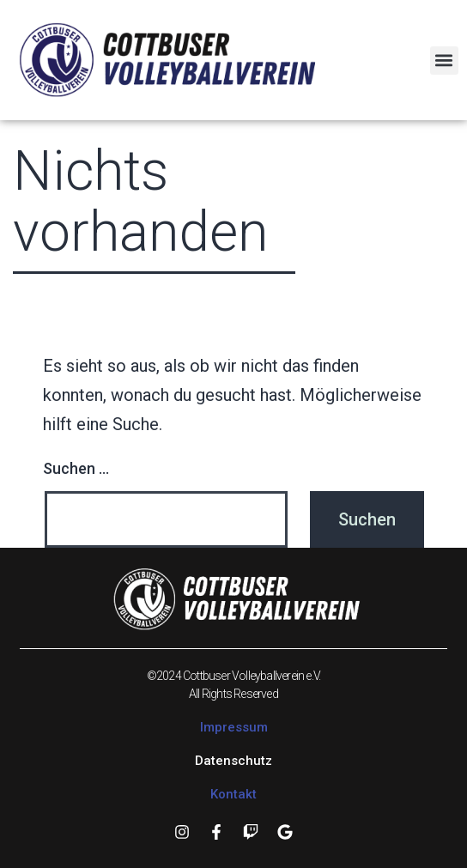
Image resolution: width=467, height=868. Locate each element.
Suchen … (76, 468)
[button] (444, 61)
